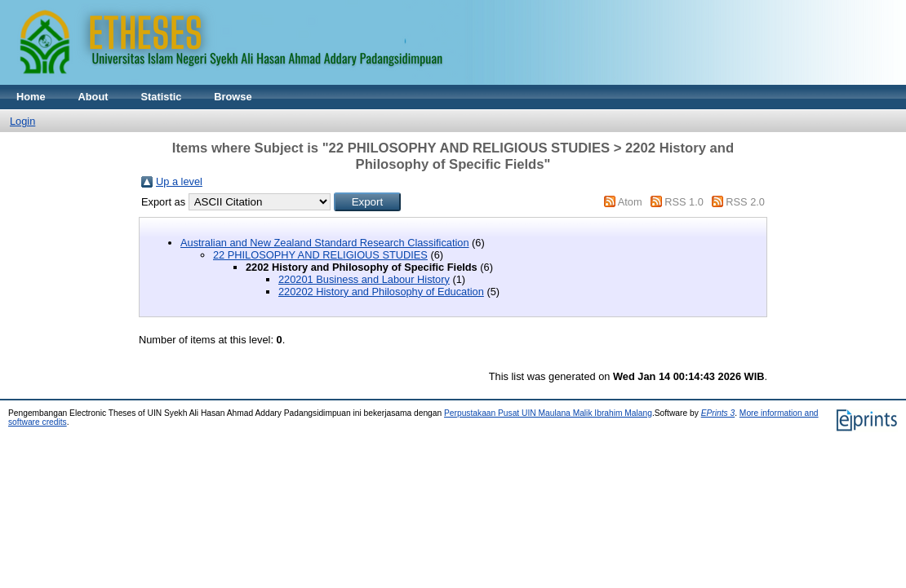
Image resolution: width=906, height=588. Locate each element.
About (93, 97)
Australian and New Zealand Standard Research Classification (325, 243)
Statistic (162, 97)
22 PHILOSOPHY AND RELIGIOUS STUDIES (320, 255)
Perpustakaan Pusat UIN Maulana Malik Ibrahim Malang (548, 413)
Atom (630, 202)
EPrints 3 (718, 413)
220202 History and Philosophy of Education (381, 292)
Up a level (179, 181)
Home (31, 97)
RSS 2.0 (745, 202)
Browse (233, 97)
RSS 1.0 (684, 202)
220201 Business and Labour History (364, 279)
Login (22, 121)
